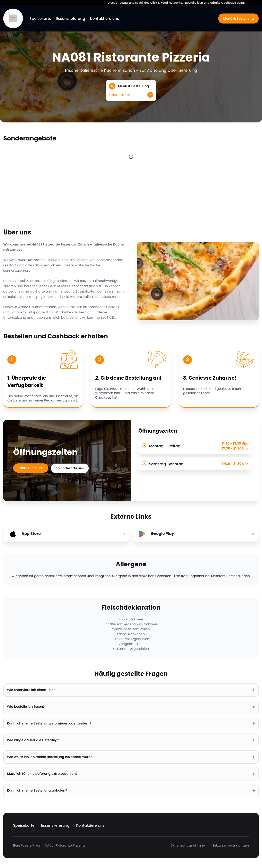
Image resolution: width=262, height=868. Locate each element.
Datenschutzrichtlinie (188, 845)
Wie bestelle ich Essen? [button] (131, 707)
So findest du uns (70, 468)
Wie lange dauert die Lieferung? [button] (131, 740)
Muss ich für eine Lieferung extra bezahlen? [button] (131, 774)
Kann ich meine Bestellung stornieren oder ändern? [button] (131, 723)
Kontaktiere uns (105, 19)
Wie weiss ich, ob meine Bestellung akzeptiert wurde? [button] (131, 757)
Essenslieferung (71, 19)
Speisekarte (40, 19)
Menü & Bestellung (238, 19)
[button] (131, 90)
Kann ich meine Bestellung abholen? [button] (131, 791)
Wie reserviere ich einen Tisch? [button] (131, 690)
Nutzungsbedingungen (230, 845)
